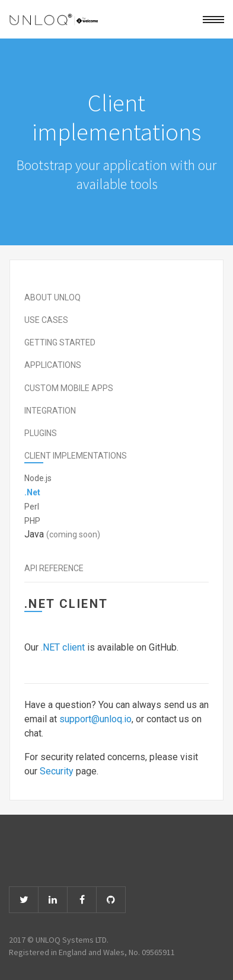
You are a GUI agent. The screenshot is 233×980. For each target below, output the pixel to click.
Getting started (60, 342)
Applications (53, 365)
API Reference (54, 568)
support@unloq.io (95, 719)
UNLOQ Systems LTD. (72, 940)
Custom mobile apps (69, 388)
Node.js (38, 478)
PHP (32, 521)
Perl (32, 507)
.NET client (63, 647)
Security (57, 771)
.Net (32, 492)
